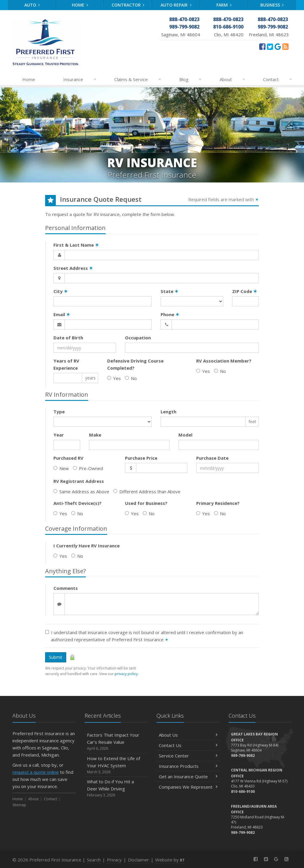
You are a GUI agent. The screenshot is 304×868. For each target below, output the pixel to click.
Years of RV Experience (66, 364)
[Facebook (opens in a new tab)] (262, 46)
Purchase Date (212, 458)
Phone (170, 314)
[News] (285, 46)
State (170, 291)
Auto (32, 5)
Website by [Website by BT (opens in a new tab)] (170, 860)
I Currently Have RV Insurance (87, 546)
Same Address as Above (81, 492)
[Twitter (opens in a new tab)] (270, 46)
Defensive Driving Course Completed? (135, 364)
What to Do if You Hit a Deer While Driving (116, 788)
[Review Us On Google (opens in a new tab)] (278, 46)
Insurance (80, 79)
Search (94, 860)
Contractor (128, 5)
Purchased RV (68, 458)
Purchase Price (141, 458)
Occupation (138, 338)
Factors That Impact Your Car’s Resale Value (116, 742)
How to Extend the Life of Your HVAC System (116, 765)
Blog (191, 79)
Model (185, 435)
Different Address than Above (147, 492)
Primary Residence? (218, 503)
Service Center (188, 756)
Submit (56, 657)
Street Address (73, 268)
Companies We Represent (188, 787)
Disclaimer (138, 860)
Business (272, 5)
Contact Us (188, 745)
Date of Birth (68, 338)
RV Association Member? (224, 361)
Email (62, 314)
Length (168, 412)
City (61, 291)
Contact (278, 79)
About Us (188, 735)
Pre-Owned (88, 468)
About (233, 79)
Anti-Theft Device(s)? (77, 503)
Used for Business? (146, 503)
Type (59, 412)
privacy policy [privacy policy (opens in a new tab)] (126, 674)
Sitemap (19, 805)
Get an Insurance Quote (188, 776)
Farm (224, 5)
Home (80, 5)
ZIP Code (245, 291)
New (61, 468)
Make (95, 435)
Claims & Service (138, 79)
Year (59, 435)
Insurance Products (188, 766)
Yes (114, 378)
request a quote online (36, 772)
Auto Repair (176, 5)
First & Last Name (76, 245)
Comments (66, 588)
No (131, 378)
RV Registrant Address (79, 481)
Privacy (114, 860)
